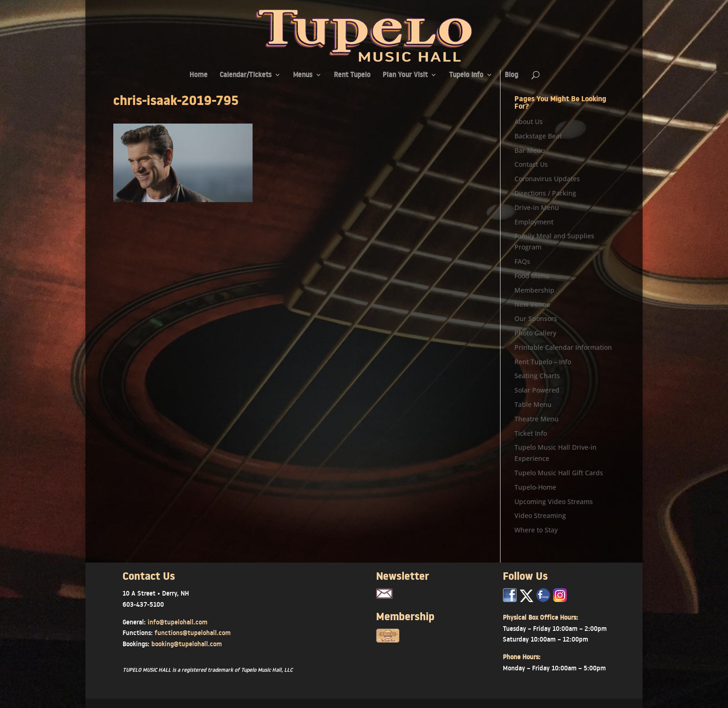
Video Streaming (540, 515)
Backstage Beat (538, 136)
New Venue (532, 304)
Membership (534, 290)
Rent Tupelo (352, 75)
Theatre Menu (536, 419)
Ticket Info (531, 433)
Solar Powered (537, 390)
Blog (511, 75)
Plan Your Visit (405, 75)
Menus (303, 75)
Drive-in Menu (537, 207)
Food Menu (532, 276)
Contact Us (531, 164)
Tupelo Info (466, 75)
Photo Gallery (535, 333)
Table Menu (533, 404)
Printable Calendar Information (563, 347)
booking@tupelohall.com (187, 644)
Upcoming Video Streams (554, 501)
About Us (529, 121)
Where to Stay (536, 530)
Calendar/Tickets (246, 75)
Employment (534, 222)
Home (198, 75)
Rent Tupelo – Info (543, 362)
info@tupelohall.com (178, 622)
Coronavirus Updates (547, 179)
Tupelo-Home (535, 487)
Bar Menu (530, 150)
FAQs (522, 261)
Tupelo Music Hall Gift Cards (559, 473)
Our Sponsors (536, 318)
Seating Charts (537, 376)
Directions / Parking (545, 193)
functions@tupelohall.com (193, 633)
